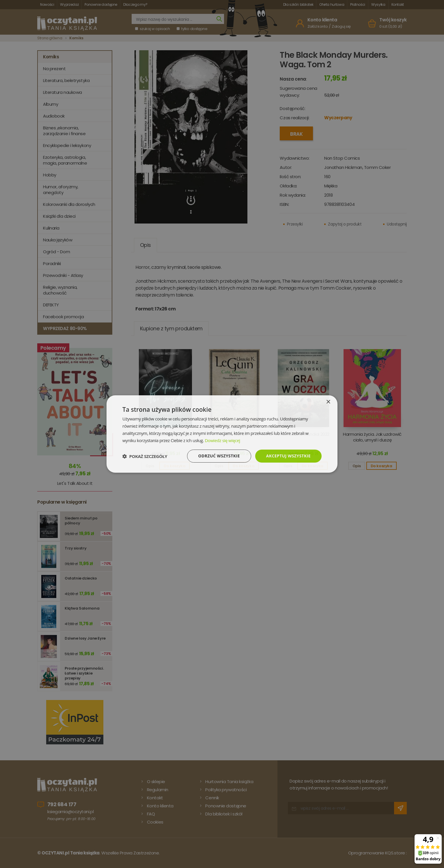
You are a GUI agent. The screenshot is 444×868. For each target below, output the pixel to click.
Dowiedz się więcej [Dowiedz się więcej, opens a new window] (222, 440)
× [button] (328, 402)
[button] (145, 456)
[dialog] (222, 434)
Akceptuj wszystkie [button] (288, 456)
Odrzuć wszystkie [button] (219, 456)
